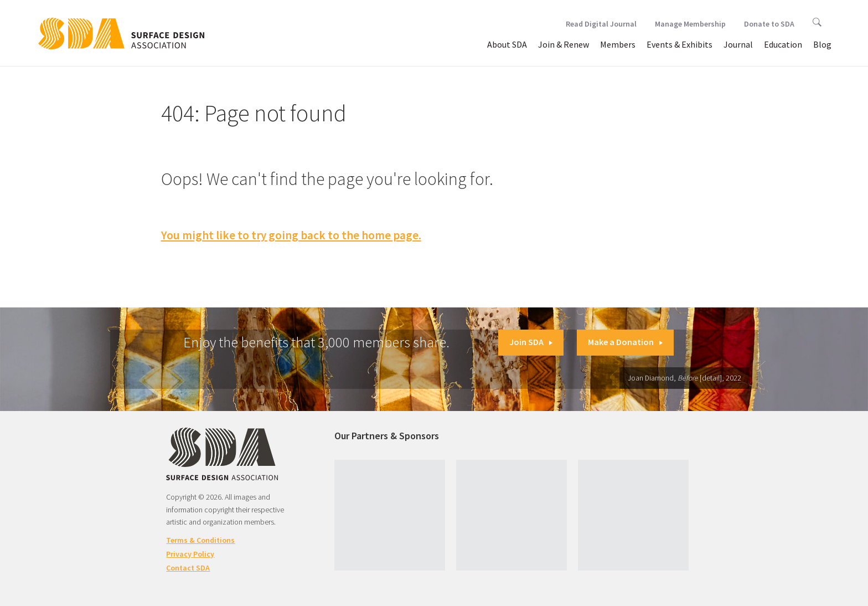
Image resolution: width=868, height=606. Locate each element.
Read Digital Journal (601, 24)
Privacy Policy (190, 554)
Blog (822, 44)
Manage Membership (690, 24)
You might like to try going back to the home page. (291, 235)
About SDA (507, 44)
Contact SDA (188, 568)
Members (618, 44)
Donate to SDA (769, 24)
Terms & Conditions (200, 540)
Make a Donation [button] (625, 342)
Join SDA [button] (531, 342)
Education (783, 44)
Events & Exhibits (680, 44)
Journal (738, 44)
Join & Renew (564, 44)
